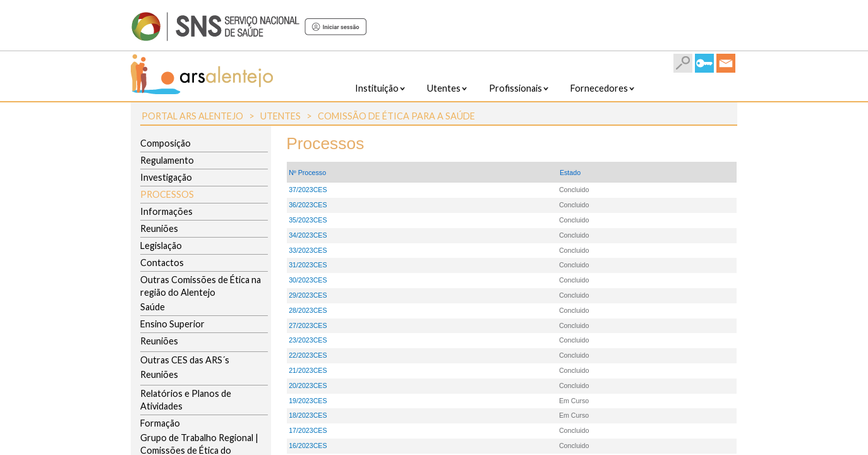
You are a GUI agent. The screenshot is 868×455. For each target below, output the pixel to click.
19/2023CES (308, 401)
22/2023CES (308, 355)
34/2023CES (308, 235)
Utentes (280, 116)
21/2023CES (308, 370)
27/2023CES (308, 325)
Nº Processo (307, 173)
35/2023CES (308, 220)
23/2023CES (308, 340)
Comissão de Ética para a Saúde (396, 116)
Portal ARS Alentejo (192, 116)
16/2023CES (308, 446)
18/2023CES (308, 415)
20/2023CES (308, 385)
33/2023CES (308, 250)
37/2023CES (308, 190)
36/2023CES (308, 205)
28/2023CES (308, 310)
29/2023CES (308, 295)
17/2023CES (308, 430)
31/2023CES (308, 265)
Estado (570, 173)
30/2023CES (308, 280)
